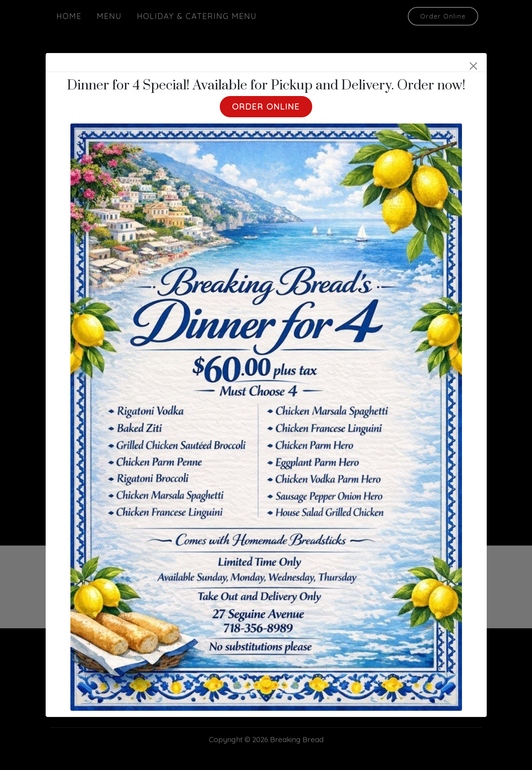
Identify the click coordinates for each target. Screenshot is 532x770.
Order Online (266, 106)
